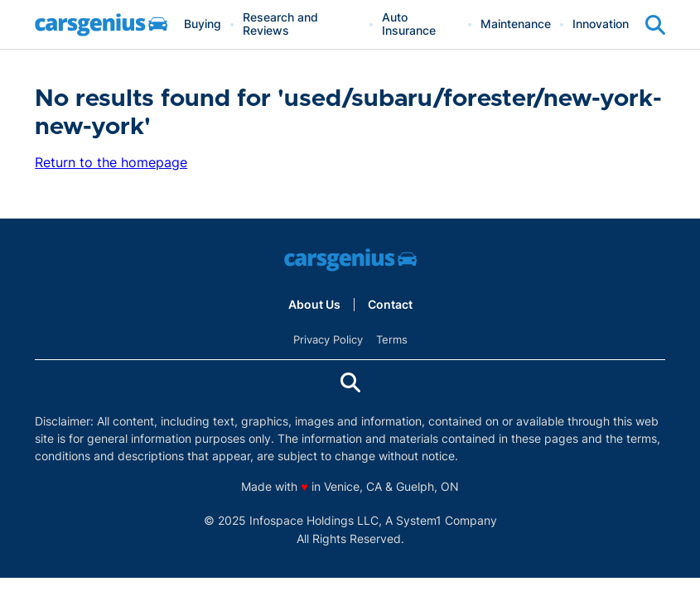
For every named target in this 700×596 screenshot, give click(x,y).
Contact (390, 305)
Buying (203, 24)
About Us (314, 305)
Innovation (601, 24)
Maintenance (516, 24)
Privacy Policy (328, 339)
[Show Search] (655, 25)
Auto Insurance (409, 24)
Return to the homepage (111, 162)
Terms (392, 339)
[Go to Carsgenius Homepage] (101, 25)
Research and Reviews (280, 24)
